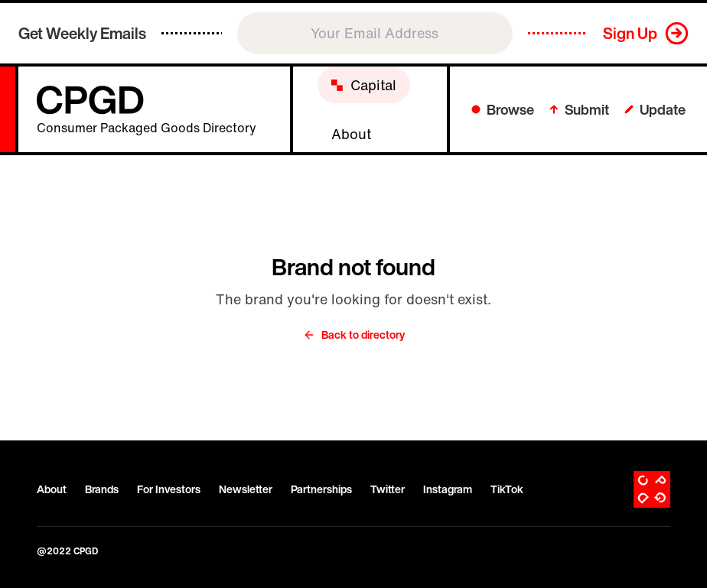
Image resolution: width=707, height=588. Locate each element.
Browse (503, 109)
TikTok (507, 489)
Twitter (388, 489)
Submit (579, 109)
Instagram (448, 489)
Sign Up (630, 33)
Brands (102, 489)
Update (655, 109)
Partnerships (321, 489)
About (52, 489)
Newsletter (246, 489)
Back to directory (354, 335)
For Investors (169, 489)
